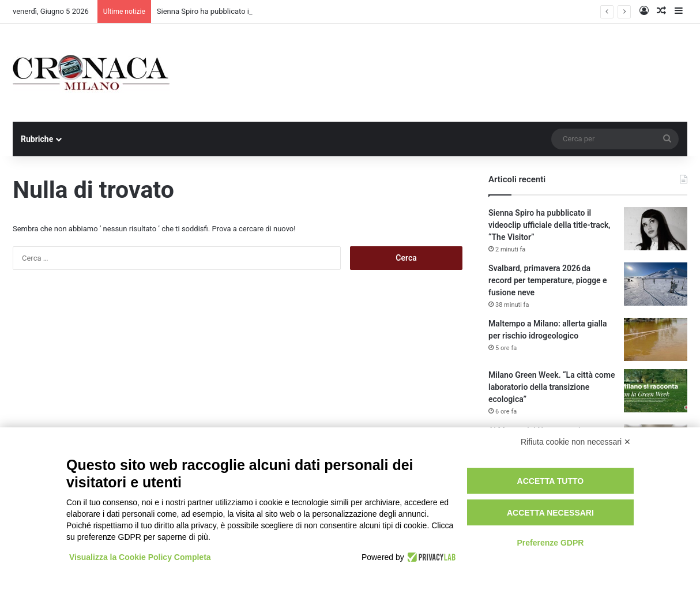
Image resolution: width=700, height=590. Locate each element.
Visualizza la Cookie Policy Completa (140, 557)
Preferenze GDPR (550, 543)
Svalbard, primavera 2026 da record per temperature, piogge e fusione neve (548, 280)
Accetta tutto (551, 481)
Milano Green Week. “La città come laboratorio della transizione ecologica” (552, 387)
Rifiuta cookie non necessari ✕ (576, 442)
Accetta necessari (550, 513)
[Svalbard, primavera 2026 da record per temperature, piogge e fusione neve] (656, 284)
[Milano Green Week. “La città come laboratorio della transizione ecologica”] (656, 391)
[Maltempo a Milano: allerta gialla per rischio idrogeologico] (656, 339)
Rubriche (37, 139)
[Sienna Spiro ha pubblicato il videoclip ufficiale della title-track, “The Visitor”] (656, 229)
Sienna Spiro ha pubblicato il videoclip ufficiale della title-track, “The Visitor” (550, 225)
